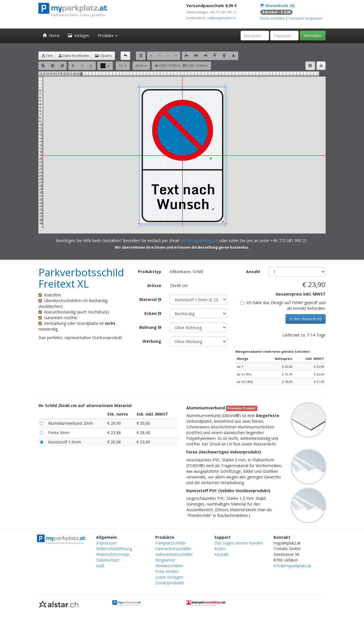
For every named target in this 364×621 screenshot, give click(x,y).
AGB (100, 566)
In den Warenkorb (306, 319)
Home (51, 35)
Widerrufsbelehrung (114, 549)
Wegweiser (165, 560)
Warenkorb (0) (277, 6)
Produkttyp (150, 272)
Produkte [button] (108, 35)
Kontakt (222, 554)
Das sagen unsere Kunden (239, 543)
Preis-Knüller (167, 571)
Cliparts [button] (103, 56)
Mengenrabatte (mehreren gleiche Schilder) (273, 351)
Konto (220, 549)
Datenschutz (108, 560)
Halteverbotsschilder (174, 554)
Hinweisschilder (169, 566)
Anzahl (253, 272)
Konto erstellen (273, 18)
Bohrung (150, 327)
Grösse (154, 285)
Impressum (106, 543)
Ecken (153, 313)
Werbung (152, 341)
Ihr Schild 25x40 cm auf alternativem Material (85, 406)
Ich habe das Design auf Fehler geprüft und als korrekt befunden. (283, 305)
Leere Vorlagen (169, 577)
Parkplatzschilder (171, 543)
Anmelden (313, 35)
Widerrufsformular (113, 554)
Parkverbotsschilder (173, 549)
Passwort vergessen (305, 18)
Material (150, 299)
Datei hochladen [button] (74, 56)
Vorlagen (79, 35)
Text (47, 56)
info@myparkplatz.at (221, 18)
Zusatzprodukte (170, 583)
